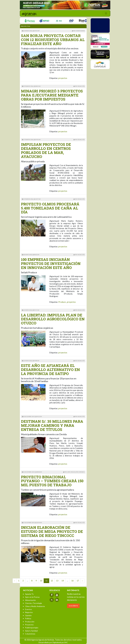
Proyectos (29, 625)
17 (78, 581)
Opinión (28, 615)
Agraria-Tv (29, 594)
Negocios (29, 612)
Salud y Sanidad (31, 631)
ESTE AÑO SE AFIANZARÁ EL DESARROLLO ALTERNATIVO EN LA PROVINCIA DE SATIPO (50, 370)
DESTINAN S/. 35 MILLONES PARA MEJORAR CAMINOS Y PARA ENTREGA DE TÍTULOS (52, 425)
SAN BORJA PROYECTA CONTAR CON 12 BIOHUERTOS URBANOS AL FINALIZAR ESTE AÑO (53, 40)
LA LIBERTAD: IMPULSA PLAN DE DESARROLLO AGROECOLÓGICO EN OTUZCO (53, 319)
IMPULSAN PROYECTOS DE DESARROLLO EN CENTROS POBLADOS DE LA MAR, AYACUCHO (46, 150)
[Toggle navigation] (106, 13)
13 (57, 581)
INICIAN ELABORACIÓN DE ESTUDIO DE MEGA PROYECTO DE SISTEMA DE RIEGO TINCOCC (52, 531)
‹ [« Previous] (15, 581)
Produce (62, 302)
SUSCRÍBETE (73, 606)
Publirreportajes (32, 628)
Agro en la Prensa (32, 597)
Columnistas (30, 634)
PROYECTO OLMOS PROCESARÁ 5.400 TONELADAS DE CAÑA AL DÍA (50, 208)
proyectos (63, 78)
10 (41, 581)
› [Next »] (82, 581)
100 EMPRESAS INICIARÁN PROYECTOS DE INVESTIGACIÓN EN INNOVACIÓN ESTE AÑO (51, 264)
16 (72, 581)
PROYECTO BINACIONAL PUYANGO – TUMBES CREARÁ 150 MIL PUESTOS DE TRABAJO (52, 481)
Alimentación (30, 600)
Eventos (28, 609)
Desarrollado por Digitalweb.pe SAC (53, 642)
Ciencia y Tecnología (33, 603)
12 (52, 581)
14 (63, 581)
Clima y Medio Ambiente (35, 606)
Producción (30, 622)
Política (28, 618)
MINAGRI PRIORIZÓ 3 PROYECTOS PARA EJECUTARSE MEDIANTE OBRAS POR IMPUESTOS (52, 95)
